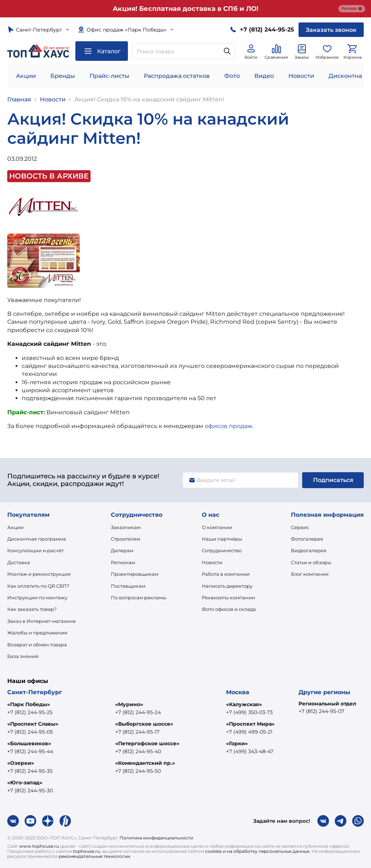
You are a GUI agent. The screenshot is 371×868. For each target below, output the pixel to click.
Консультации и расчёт (36, 550)
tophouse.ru (87, 851)
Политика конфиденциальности (156, 838)
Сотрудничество (222, 550)
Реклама (352, 9)
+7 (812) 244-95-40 (138, 751)
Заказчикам (126, 527)
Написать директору (227, 586)
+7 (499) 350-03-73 (249, 712)
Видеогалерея (309, 550)
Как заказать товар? (32, 609)
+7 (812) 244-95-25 (30, 712)
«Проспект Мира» (250, 724)
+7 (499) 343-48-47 (250, 751)
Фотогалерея (307, 539)
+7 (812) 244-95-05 (30, 732)
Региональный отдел (327, 704)
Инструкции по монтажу (37, 597)
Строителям (126, 539)
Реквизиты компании (228, 597)
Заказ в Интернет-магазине (41, 621)
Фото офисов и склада (229, 609)
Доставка (19, 562)
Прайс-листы (109, 76)
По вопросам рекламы (139, 597)
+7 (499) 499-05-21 (249, 732)
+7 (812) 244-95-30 (30, 791)
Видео (264, 76)
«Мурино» (129, 704)
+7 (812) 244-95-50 (138, 771)
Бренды (63, 76)
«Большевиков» (29, 743)
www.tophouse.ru (39, 846)
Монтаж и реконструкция (39, 574)
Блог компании (310, 574)
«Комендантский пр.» (145, 763)
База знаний (23, 656)
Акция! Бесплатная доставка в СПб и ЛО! (185, 9)
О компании (217, 527)
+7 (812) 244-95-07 (321, 711)
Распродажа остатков (177, 76)
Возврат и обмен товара (37, 645)
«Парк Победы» (29, 704)
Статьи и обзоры (311, 562)
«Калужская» (244, 704)
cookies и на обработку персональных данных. (258, 851)
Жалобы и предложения (37, 633)
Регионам (123, 562)
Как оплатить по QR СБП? (38, 586)
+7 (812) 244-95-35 (30, 771)
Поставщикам (128, 586)
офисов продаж (228, 426)
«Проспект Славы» (33, 724)
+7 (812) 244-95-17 (137, 732)
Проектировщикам (135, 574)
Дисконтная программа (37, 539)
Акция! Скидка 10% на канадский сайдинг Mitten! (149, 99)
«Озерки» (21, 763)
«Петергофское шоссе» (147, 743)
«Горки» (237, 743)
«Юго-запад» (25, 783)
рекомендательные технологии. (95, 856)
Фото (232, 76)
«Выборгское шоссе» (144, 724)
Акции (26, 76)
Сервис (300, 527)
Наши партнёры (222, 539)
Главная (19, 99)
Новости (301, 76)
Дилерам (122, 550)
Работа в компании (226, 574)
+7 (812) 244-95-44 (30, 751)
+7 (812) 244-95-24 (138, 712)
